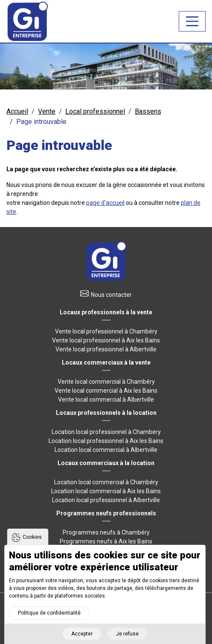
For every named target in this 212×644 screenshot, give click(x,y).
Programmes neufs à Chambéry (106, 532)
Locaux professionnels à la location (106, 413)
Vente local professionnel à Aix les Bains (106, 340)
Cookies (32, 543)
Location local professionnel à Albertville (106, 500)
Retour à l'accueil (106, 261)
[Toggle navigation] (192, 21)
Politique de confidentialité (49, 618)
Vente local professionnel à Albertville (106, 349)
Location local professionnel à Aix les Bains (106, 441)
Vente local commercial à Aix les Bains (106, 391)
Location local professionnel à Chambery (106, 432)
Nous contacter (111, 295)
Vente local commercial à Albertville (106, 400)
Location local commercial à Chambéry (106, 482)
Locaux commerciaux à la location (106, 463)
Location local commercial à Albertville (106, 450)
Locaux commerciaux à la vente (106, 362)
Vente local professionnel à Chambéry (106, 331)
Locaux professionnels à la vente (106, 312)
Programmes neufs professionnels (106, 513)
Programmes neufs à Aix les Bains (106, 541)
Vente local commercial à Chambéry (106, 382)
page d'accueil (105, 203)
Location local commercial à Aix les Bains (106, 491)
